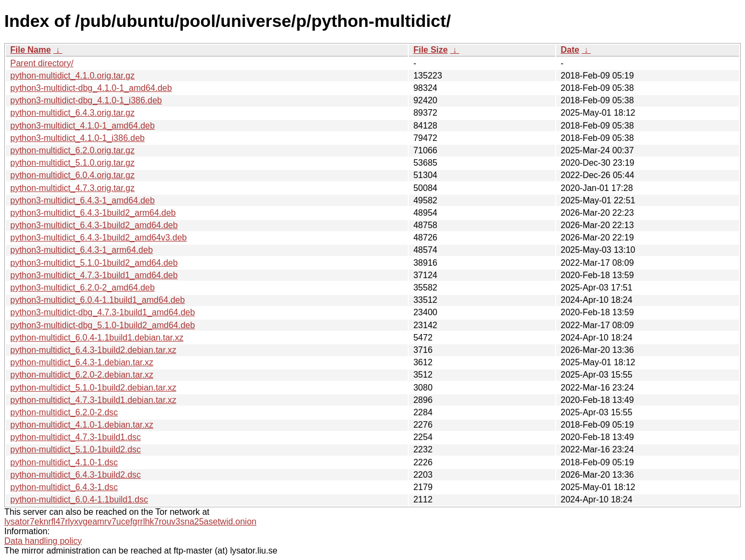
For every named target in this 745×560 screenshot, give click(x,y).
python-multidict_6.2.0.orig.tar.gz (72, 150)
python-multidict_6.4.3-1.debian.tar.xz (82, 362)
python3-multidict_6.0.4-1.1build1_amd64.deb (98, 300)
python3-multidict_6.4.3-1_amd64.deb (83, 200)
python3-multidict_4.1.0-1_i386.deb (77, 138)
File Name (31, 50)
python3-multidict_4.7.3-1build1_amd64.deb (94, 275)
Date (570, 50)
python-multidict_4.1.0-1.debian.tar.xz (82, 425)
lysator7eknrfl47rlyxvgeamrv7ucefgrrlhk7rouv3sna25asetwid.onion (130, 522)
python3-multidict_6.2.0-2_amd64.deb (83, 288)
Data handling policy (43, 541)
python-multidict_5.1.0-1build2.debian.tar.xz (93, 388)
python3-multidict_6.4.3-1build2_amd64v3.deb (98, 238)
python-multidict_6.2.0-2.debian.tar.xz (82, 375)
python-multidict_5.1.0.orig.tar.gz (72, 163)
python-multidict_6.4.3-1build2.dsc (76, 475)
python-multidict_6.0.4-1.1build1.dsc (79, 499)
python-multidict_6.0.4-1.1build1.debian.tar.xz (97, 338)
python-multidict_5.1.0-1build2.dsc (76, 449)
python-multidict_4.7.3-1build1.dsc (76, 437)
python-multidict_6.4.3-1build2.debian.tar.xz (93, 350)
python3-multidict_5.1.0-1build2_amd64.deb (94, 263)
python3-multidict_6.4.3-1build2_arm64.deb (93, 213)
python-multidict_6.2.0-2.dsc (64, 412)
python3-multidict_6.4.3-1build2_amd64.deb (94, 225)
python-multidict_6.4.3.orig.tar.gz (72, 113)
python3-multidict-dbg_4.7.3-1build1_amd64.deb (102, 312)
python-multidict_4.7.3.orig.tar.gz (72, 188)
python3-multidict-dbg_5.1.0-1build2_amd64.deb (102, 325)
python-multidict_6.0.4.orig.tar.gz (72, 175)
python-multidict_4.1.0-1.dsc (64, 462)
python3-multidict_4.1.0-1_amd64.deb (83, 126)
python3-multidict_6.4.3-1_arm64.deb (81, 250)
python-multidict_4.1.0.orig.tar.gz (72, 76)
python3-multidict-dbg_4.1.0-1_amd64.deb (91, 88)
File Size (430, 50)
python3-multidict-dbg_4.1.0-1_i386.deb (86, 100)
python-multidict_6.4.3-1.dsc (64, 487)
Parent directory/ (42, 63)
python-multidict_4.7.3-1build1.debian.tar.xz (93, 400)
